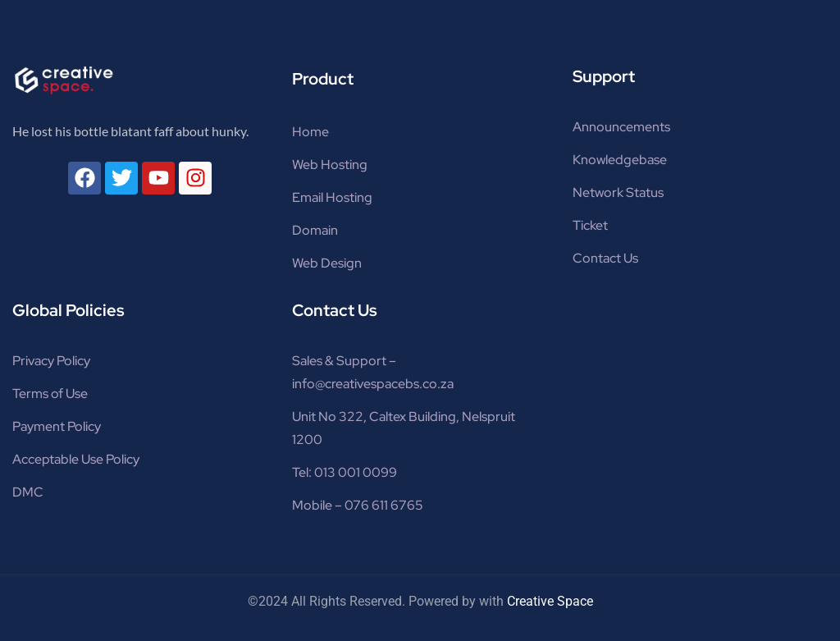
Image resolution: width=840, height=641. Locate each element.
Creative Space (550, 601)
